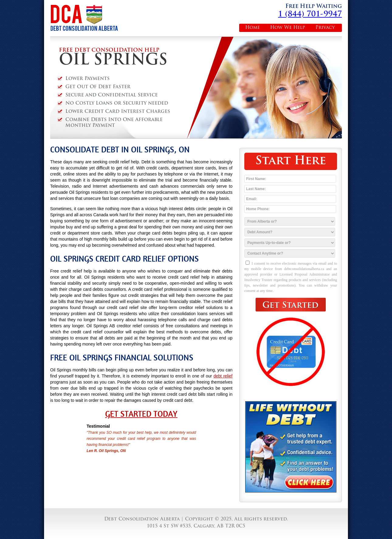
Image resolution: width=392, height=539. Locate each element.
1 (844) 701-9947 (310, 14)
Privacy (325, 28)
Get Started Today (141, 414)
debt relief (223, 376)
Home (253, 28)
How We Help (288, 28)
